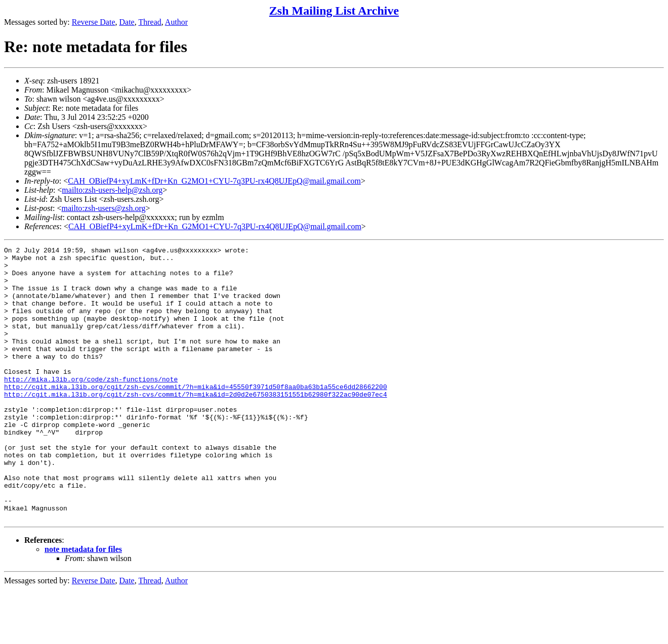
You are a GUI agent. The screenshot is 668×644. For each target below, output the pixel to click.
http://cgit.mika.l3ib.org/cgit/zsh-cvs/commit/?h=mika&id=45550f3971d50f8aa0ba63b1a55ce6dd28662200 (196, 415)
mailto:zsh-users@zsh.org (103, 208)
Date (127, 22)
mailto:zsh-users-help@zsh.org (112, 190)
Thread (150, 22)
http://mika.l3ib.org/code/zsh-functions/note (91, 406)
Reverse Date (94, 22)
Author (176, 22)
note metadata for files (83, 604)
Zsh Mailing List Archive (334, 11)
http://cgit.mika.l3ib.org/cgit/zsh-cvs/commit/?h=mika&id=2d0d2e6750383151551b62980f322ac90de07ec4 (196, 424)
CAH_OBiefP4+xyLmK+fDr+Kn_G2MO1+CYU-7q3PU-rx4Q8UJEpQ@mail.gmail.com (214, 181)
